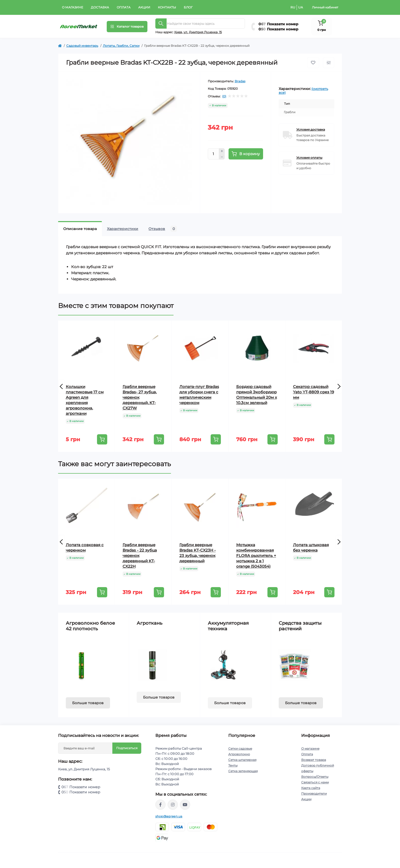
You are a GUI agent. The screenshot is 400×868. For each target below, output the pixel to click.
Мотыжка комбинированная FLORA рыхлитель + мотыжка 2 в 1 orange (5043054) (256, 556)
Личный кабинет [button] (325, 7)
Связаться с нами (315, 782)
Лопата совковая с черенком (85, 547)
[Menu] (127, 27)
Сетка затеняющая (243, 771)
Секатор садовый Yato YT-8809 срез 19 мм (313, 392)
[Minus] (222, 157)
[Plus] (222, 151)
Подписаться (127, 748)
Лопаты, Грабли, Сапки (121, 46)
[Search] (161, 24)
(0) (224, 96)
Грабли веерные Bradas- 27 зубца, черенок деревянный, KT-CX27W (140, 397)
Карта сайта (311, 788)
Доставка (100, 7)
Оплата (124, 7)
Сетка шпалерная (242, 760)
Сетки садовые (240, 749)
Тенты (233, 765)
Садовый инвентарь (82, 46)
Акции (144, 7)
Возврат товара (314, 760)
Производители (314, 793)
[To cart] (102, 439)
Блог (188, 7)
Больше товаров (88, 703)
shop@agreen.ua (169, 816)
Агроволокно (239, 754)
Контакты (167, 7)
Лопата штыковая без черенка (311, 547)
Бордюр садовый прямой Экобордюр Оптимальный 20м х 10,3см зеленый (257, 395)
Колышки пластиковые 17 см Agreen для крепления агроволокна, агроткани (85, 400)
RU (293, 7)
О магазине (73, 7)
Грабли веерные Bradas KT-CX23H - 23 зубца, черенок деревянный (198, 553)
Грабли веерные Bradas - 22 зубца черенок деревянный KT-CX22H (140, 556)
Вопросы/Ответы (315, 777)
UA (301, 7)
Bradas (240, 81)
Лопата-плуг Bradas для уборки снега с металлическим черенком (199, 395)
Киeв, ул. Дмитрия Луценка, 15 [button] (198, 32)
